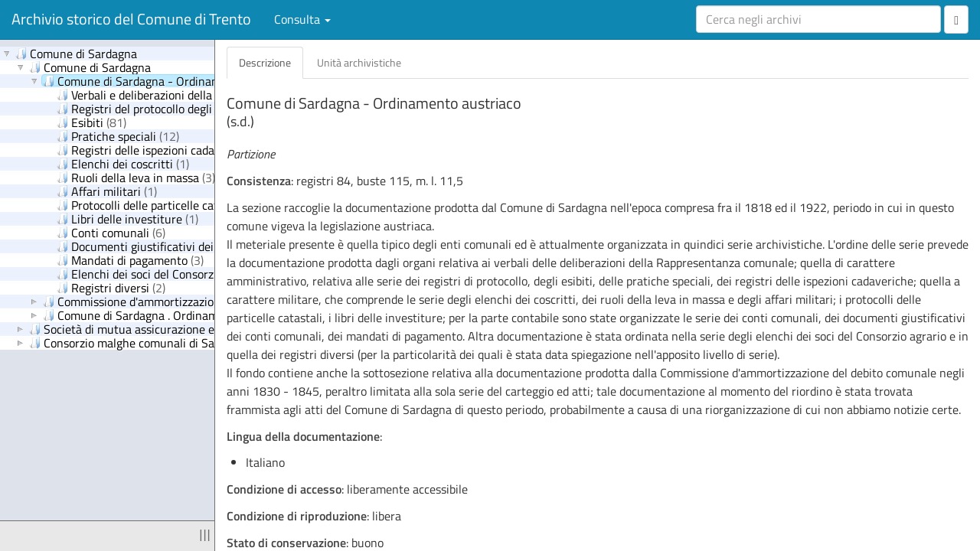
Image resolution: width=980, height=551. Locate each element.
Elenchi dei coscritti (123, 163)
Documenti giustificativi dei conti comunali (186, 246)
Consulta (302, 19)
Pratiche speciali (118, 135)
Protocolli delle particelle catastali (160, 204)
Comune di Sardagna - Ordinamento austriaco (170, 80)
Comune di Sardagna (76, 53)
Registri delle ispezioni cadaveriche (163, 149)
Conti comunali (111, 232)
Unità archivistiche (359, 62)
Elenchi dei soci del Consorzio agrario (168, 273)
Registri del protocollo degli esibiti (163, 108)
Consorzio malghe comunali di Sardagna (140, 342)
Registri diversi (111, 287)
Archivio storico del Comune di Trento (131, 19)
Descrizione (265, 62)
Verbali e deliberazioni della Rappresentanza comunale (213, 94)
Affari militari (107, 191)
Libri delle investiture (127, 218)
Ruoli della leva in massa (136, 177)
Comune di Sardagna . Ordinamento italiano (163, 315)
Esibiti (91, 122)
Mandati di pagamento (130, 259)
